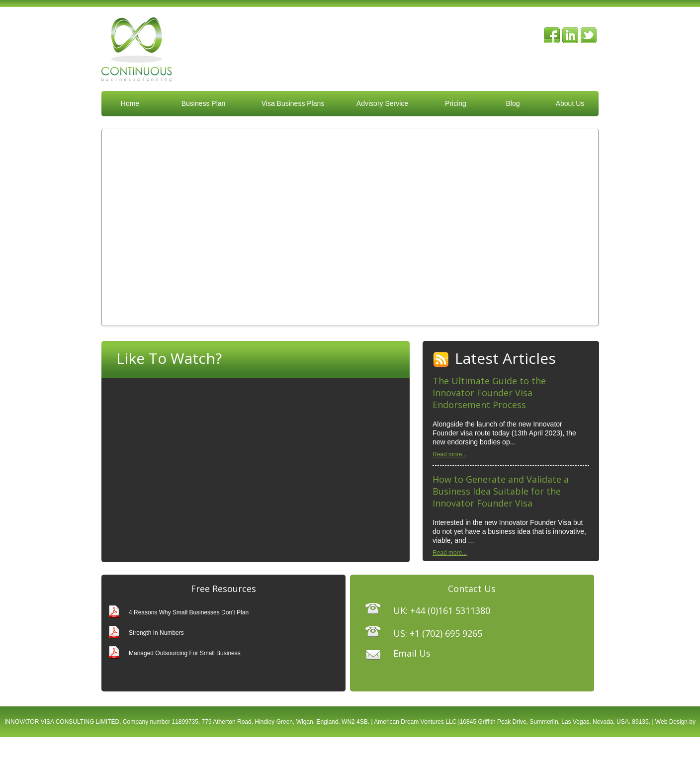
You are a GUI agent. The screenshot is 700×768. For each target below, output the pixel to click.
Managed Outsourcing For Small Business (185, 653)
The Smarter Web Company (298, 753)
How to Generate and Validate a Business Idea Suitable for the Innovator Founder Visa (501, 491)
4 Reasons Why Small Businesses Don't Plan (189, 612)
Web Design (671, 722)
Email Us (412, 653)
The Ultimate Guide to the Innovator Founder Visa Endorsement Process (489, 393)
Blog (513, 103)
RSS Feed (441, 360)
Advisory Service (382, 103)
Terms (348, 753)
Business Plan (204, 103)
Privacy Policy (380, 753)
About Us (570, 103)
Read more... (450, 454)
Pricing (456, 103)
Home (130, 103)
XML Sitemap (421, 753)
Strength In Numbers (156, 633)
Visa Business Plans (293, 103)
